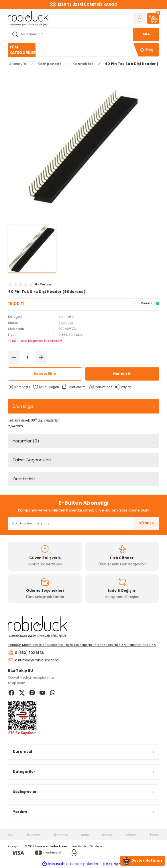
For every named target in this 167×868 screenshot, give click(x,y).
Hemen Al (122, 374)
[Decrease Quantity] (14, 357)
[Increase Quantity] (41, 357)
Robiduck (66, 323)
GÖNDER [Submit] (146, 523)
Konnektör (66, 317)
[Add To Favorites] (46, 387)
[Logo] (28, 18)
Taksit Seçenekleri (32, 460)
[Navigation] (22, 50)
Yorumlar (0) (26, 441)
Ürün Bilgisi (23, 406)
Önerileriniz (24, 479)
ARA (146, 34)
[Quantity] (27, 357)
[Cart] (153, 18)
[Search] (84, 34)
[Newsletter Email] (84, 524)
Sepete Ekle (45, 374)
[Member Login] (140, 18)
